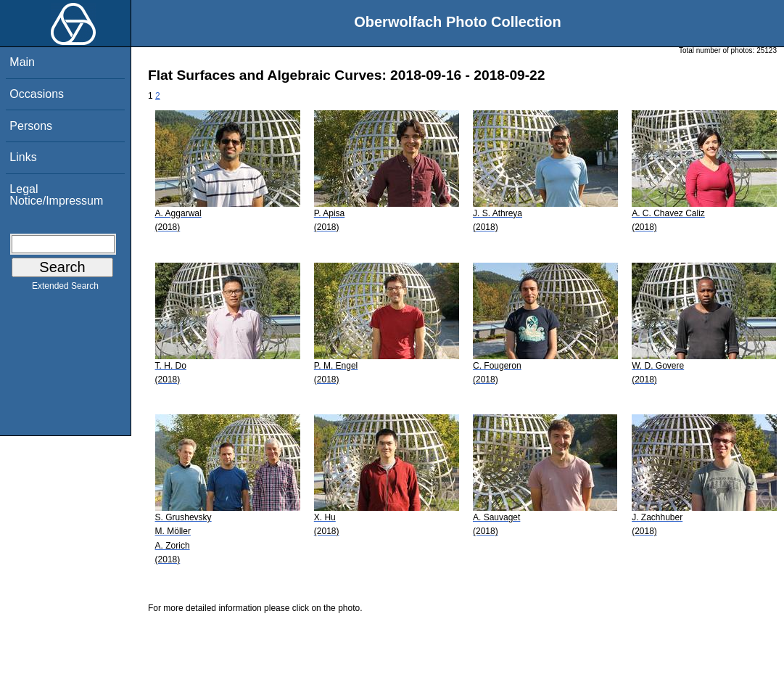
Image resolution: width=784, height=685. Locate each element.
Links (23, 157)
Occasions (37, 94)
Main (22, 62)
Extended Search (65, 289)
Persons (31, 126)
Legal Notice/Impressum (56, 195)
